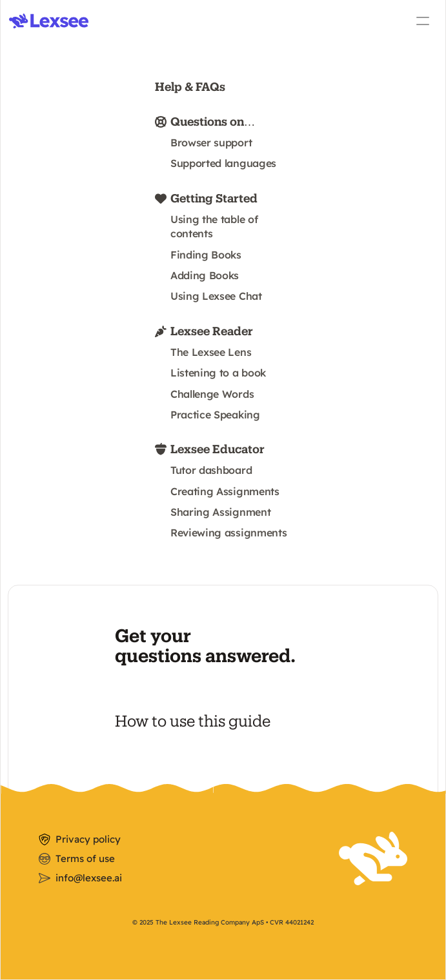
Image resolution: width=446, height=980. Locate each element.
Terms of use (85, 858)
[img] (49, 21)
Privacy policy (88, 839)
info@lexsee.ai (89, 878)
